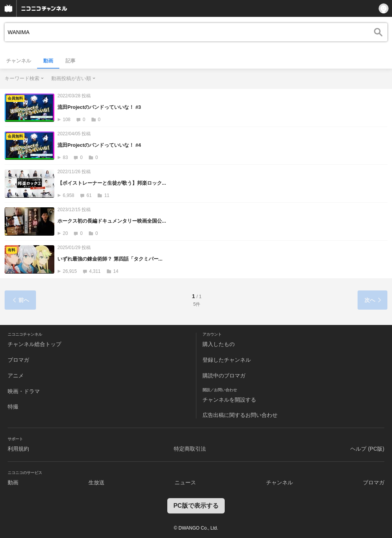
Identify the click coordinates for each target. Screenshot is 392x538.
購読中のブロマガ (224, 376)
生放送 (96, 482)
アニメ (16, 376)
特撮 (13, 407)
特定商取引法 (190, 449)
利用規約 (18, 449)
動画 (48, 61)
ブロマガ (18, 360)
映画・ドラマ (24, 391)
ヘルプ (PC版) (367, 449)
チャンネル (19, 61)
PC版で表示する (196, 506)
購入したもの (219, 344)
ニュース (185, 482)
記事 (70, 61)
